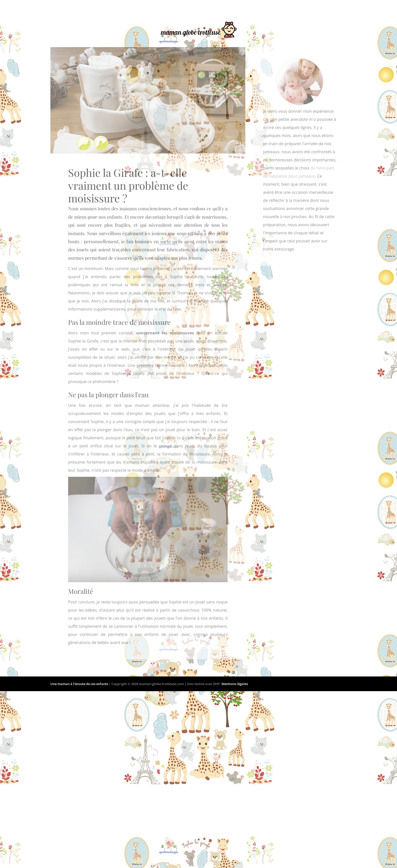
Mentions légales (235, 684)
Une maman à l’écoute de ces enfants (80, 684)
